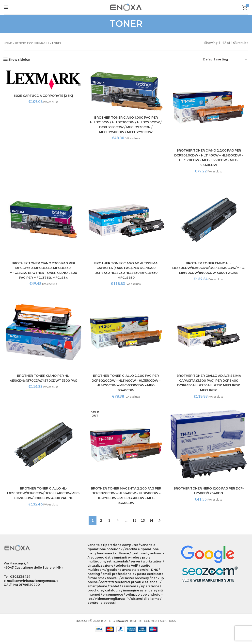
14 (151, 527)
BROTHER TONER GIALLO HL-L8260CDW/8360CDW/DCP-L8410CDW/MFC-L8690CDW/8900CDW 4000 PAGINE (43, 498)
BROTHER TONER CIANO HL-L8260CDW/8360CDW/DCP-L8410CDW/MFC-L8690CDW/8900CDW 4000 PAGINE (209, 271)
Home (8, 43)
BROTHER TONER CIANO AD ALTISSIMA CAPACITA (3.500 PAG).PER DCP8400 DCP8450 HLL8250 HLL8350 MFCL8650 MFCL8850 (126, 271)
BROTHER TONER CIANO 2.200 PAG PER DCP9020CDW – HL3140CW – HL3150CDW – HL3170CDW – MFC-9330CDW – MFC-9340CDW (209, 158)
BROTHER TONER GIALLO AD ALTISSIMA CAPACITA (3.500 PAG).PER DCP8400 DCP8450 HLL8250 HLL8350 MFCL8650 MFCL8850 (209, 385)
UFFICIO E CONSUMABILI (32, 43)
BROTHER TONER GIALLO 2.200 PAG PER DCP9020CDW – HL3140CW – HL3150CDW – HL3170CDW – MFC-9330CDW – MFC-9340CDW (126, 385)
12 (134, 527)
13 (143, 527)
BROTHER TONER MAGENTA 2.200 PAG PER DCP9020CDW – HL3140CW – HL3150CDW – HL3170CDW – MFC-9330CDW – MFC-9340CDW (126, 498)
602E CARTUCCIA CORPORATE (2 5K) (43, 96)
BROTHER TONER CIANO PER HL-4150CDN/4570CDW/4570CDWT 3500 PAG (43, 382)
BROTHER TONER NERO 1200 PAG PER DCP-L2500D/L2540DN (209, 493)
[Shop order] (225, 60)
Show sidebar (19, 59)
